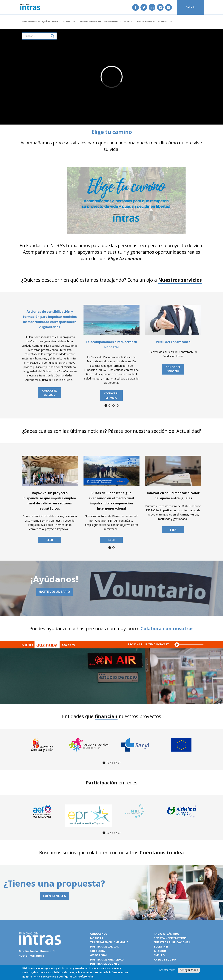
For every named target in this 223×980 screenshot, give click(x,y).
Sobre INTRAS (31, 21)
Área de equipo (165, 959)
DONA (190, 7)
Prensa (129, 21)
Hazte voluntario (54, 592)
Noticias (97, 938)
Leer (50, 540)
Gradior (160, 951)
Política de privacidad (107, 959)
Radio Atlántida (166, 934)
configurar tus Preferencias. (77, 977)
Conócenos (99, 934)
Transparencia (146, 21)
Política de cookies (105, 964)
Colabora (98, 951)
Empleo (159, 955)
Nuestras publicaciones (172, 942)
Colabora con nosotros (167, 628)
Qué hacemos (51, 21)
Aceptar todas (167, 970)
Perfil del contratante (173, 342)
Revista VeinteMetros (170, 938)
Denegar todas (189, 970)
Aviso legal (99, 955)
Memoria (122, 942)
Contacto (165, 21)
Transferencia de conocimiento (100, 21)
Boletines (161, 946)
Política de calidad (105, 946)
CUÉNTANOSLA (54, 896)
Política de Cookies (44, 977)
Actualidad (70, 21)
